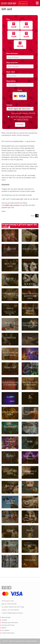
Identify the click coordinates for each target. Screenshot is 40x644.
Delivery (9, 105)
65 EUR (26, 26)
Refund (4, 628)
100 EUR (20, 45)
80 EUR (26, 35)
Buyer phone (11, 81)
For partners (6, 630)
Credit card (20, 95)
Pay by (20, 90)
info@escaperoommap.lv (12, 205)
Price (8, 19)
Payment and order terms (10, 623)
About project (6, 617)
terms (4, 211)
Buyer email (11, 72)
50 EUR (14, 26)
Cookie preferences (8, 633)
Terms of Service (23, 119)
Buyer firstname (12, 53)
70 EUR (14, 35)
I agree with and (20, 118)
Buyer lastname (12, 63)
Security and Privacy (25, 117)
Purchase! (20, 125)
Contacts (4, 620)
